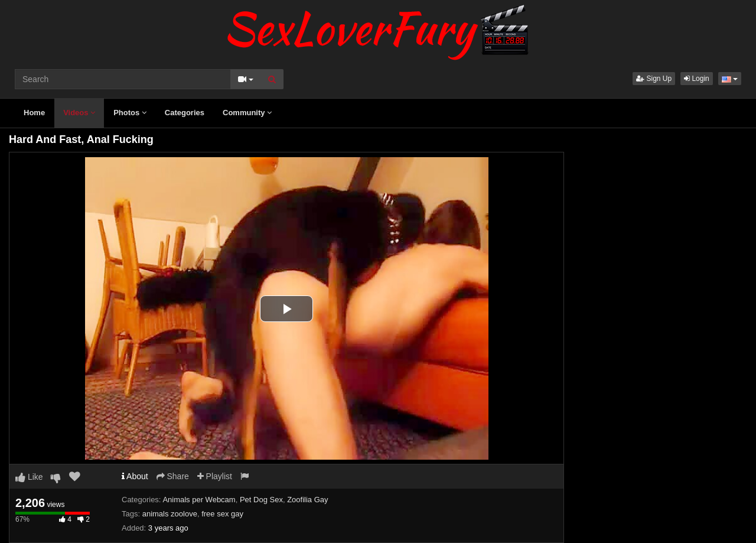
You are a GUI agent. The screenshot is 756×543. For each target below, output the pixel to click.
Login (697, 79)
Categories (185, 113)
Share (173, 476)
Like (29, 477)
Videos (79, 113)
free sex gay (222, 514)
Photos (130, 113)
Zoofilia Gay (307, 500)
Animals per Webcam (199, 500)
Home (34, 113)
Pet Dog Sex (261, 500)
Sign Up (654, 79)
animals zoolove (170, 514)
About (135, 476)
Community (247, 113)
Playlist (215, 476)
